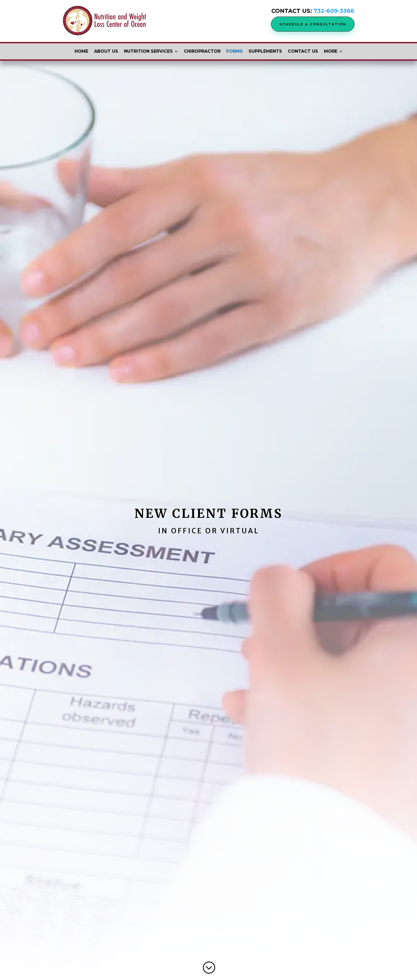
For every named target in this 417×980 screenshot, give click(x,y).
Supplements (265, 52)
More (331, 52)
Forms (235, 52)
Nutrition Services (148, 52)
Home (81, 52)
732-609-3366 (334, 11)
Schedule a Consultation (313, 24)
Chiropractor (202, 52)
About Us (106, 52)
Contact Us (303, 52)
